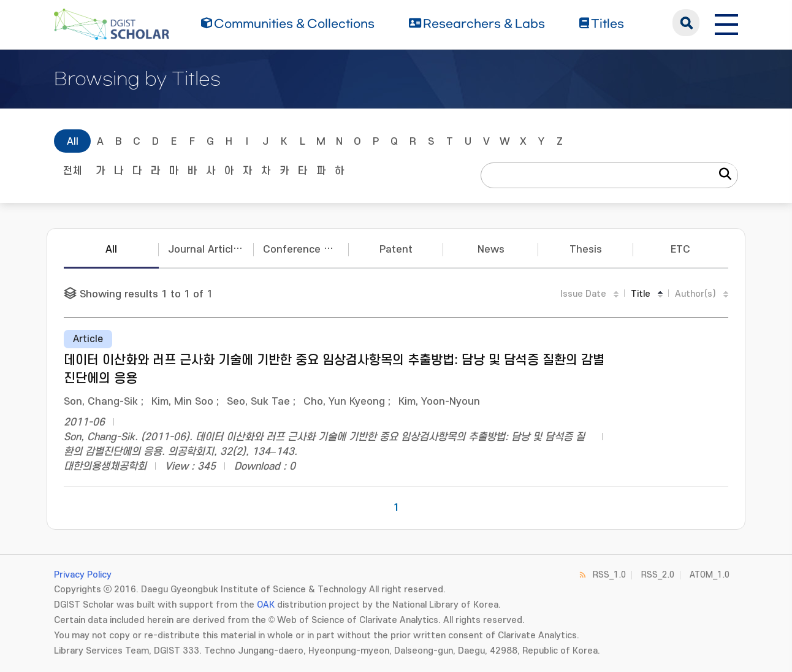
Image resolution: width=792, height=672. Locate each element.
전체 (72, 171)
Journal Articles (206, 250)
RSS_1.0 (609, 575)
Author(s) (695, 294)
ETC (680, 250)
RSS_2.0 (658, 575)
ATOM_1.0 (710, 575)
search (686, 23)
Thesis (586, 250)
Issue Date (583, 294)
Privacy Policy (83, 575)
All (73, 142)
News (491, 250)
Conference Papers (306, 250)
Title (641, 294)
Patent (396, 250)
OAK (266, 605)
